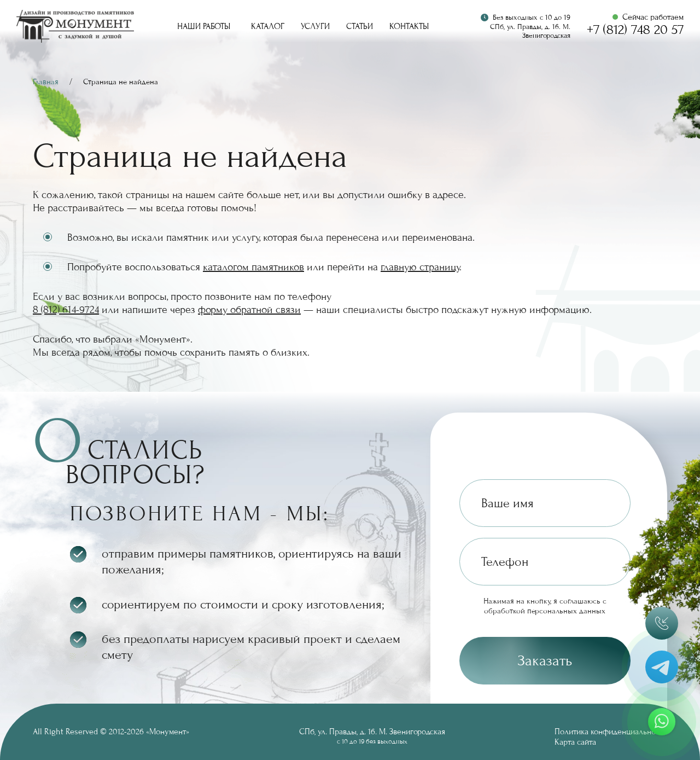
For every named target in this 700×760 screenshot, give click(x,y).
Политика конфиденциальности (611, 732)
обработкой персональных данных (545, 611)
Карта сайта (575, 742)
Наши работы (204, 26)
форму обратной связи (249, 310)
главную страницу (420, 267)
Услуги (315, 26)
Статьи (360, 26)
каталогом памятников (253, 267)
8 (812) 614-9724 (66, 310)
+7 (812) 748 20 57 (635, 30)
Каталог (268, 26)
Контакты (409, 26)
